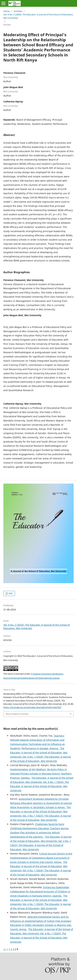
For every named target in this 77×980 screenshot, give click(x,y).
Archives (18, 11)
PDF (10, 593)
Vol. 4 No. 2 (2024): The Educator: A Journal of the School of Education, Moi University (38, 16)
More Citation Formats (17, 714)
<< (5, 949)
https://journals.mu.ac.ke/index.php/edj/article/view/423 (32, 707)
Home (6, 11)
